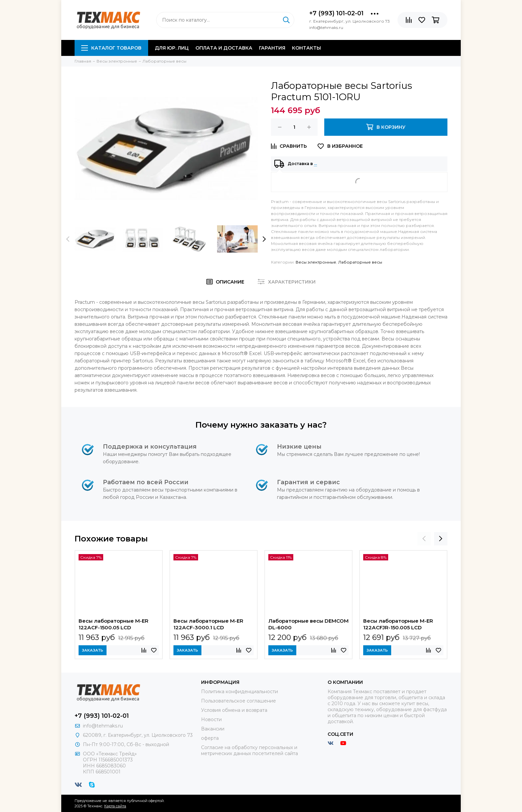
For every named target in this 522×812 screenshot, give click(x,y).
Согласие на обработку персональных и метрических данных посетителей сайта (250, 750)
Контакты (306, 48)
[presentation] (68, 239)
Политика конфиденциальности (240, 692)
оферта (210, 738)
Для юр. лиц (172, 48)
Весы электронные (316, 262)
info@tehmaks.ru (103, 726)
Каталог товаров (111, 48)
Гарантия (272, 48)
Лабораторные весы (360, 262)
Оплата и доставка (224, 48)
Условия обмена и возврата (234, 710)
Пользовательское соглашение (239, 701)
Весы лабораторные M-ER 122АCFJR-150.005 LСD (398, 624)
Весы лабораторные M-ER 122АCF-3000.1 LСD (208, 624)
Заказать (93, 650)
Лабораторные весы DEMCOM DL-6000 (308, 624)
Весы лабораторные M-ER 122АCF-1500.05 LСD (114, 624)
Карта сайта (115, 806)
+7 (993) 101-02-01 (336, 13)
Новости (211, 719)
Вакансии (213, 729)
